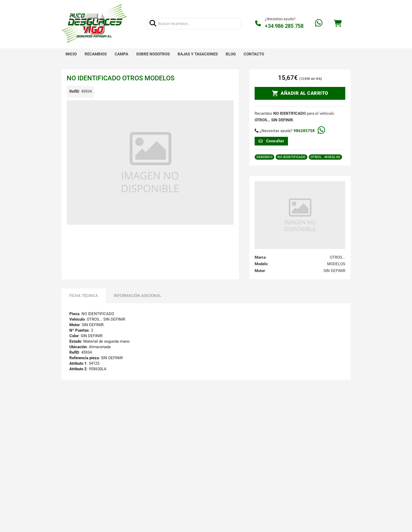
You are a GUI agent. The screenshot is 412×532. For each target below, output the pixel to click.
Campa (121, 54)
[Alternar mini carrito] (338, 24)
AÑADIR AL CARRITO (300, 93)
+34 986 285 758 (284, 26)
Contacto (254, 54)
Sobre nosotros (153, 54)
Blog (231, 54)
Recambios (96, 54)
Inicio (71, 54)
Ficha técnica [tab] (84, 296)
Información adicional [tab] (138, 296)
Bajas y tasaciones (198, 54)
